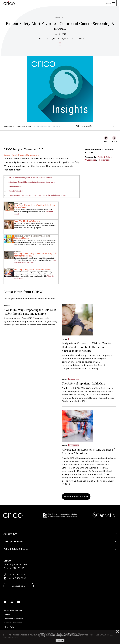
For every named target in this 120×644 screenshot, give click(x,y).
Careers (7, 614)
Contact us (17, 586)
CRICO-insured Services (13, 619)
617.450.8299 (20, 578)
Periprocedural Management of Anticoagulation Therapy (30, 178)
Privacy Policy (9, 627)
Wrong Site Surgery (16, 191)
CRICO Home (9, 126)
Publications (104, 160)
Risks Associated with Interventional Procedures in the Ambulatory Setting (37, 195)
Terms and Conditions (13, 623)
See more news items (75, 496)
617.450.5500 (19, 574)
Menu (111, 3)
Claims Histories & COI (13, 610)
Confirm (60, 640)
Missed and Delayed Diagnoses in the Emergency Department (32, 182)
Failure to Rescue (15, 186)
